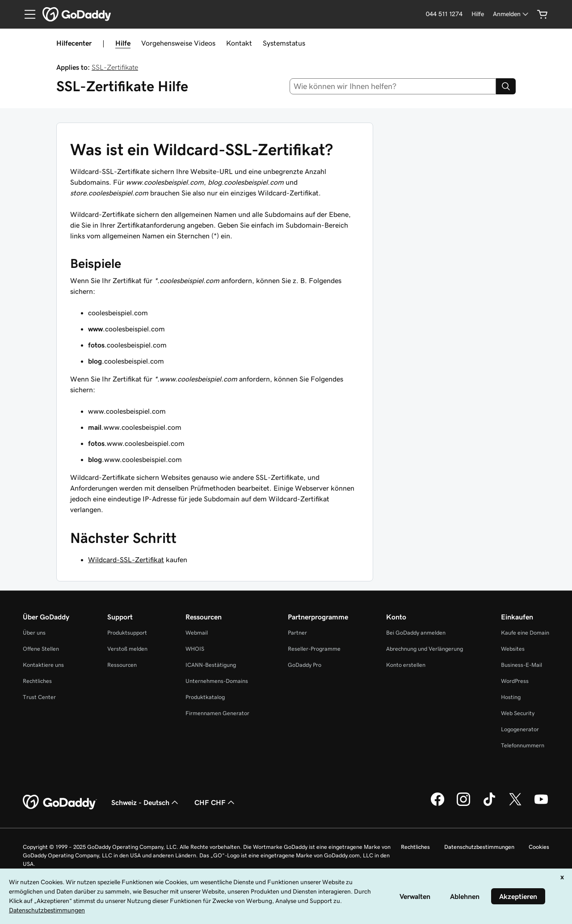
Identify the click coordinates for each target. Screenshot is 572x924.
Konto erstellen (406, 665)
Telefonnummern (523, 745)
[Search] (506, 86)
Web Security (518, 713)
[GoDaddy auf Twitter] (515, 805)
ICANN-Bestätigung (211, 665)
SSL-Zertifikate (115, 67)
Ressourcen (122, 665)
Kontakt (239, 43)
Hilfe (123, 43)
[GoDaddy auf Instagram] (463, 805)
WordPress (515, 681)
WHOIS (195, 649)
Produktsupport (127, 633)
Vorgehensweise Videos (178, 43)
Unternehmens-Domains (217, 681)
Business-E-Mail (522, 665)
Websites (513, 649)
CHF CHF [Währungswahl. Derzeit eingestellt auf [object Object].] (215, 802)
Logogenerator (520, 729)
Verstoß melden (127, 649)
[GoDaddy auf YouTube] (541, 805)
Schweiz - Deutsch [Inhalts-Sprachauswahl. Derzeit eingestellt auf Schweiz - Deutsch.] (146, 802)
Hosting (511, 697)
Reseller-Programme (314, 649)
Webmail (197, 633)
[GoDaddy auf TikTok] (489, 805)
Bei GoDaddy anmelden (416, 633)
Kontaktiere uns (43, 665)
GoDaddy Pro (305, 665)
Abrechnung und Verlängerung (425, 649)
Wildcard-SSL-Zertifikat (126, 559)
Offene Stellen (41, 649)
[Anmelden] (511, 14)
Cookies (539, 847)
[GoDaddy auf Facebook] (437, 805)
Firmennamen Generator (217, 713)
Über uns (34, 633)
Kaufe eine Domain (525, 633)
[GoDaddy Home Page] (60, 802)
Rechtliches (37, 681)
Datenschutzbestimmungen (479, 847)
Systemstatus (284, 43)
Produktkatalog (205, 697)
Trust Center (39, 697)
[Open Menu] (26, 14)
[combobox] (393, 86)
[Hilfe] (478, 14)
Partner (297, 633)
